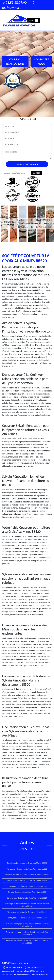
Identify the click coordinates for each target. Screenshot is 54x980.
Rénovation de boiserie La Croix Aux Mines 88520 (27, 869)
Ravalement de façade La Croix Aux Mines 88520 (27, 863)
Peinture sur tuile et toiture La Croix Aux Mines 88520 (27, 875)
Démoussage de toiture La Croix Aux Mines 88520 (27, 898)
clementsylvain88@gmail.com (30, 971)
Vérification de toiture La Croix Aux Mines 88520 (27, 880)
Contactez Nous (42, 62)
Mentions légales (40, 975)
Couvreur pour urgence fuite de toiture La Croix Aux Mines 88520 (27, 933)
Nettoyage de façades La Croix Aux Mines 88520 (27, 918)
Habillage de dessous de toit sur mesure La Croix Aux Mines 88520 (27, 942)
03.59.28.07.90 (14, 3)
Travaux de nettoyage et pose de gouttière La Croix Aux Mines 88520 (27, 925)
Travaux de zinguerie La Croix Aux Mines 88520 (27, 892)
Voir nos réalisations (15, 62)
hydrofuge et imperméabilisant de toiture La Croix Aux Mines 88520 (27, 905)
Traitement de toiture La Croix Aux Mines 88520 (27, 912)
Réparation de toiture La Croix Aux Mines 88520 (27, 886)
